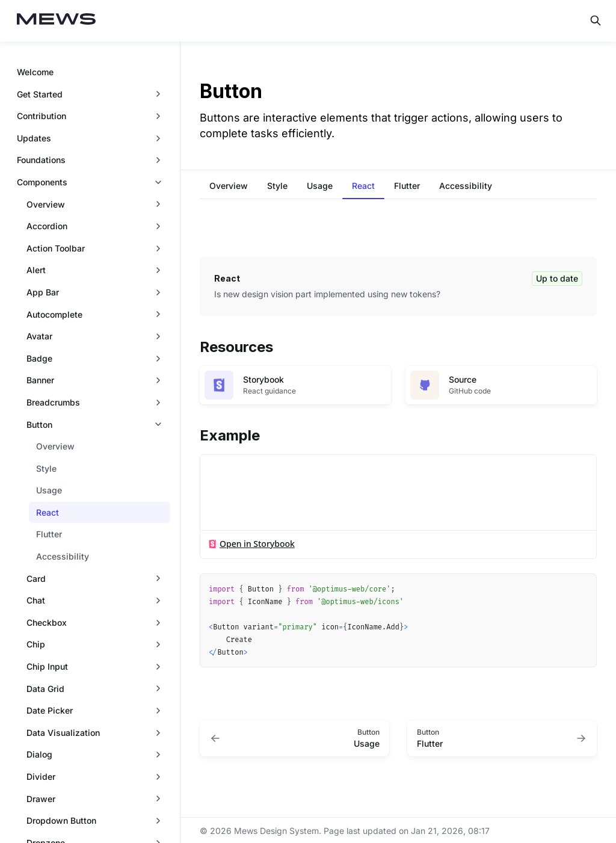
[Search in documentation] (596, 20)
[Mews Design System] (57, 21)
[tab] (229, 187)
